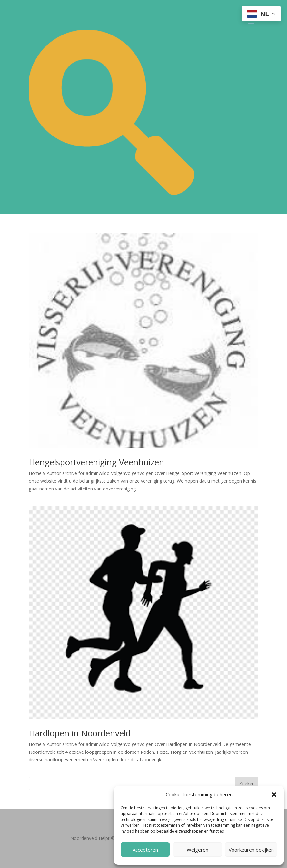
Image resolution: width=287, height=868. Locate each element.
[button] (274, 795)
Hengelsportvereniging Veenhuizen (96, 462)
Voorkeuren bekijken (251, 850)
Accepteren (145, 850)
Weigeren (198, 850)
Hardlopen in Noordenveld (80, 733)
